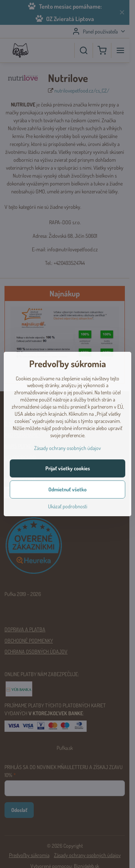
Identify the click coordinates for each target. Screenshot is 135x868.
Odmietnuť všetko (67, 489)
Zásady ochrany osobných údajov (67, 448)
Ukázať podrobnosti (68, 506)
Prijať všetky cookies (68, 468)
